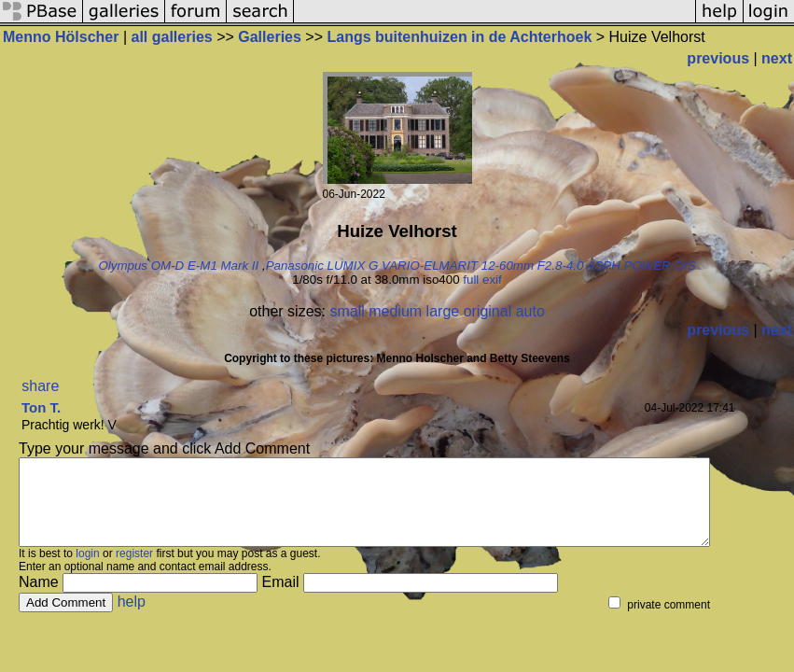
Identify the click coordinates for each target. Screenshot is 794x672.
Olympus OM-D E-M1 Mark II (178, 266)
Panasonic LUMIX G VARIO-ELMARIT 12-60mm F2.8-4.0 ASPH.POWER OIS (481, 266)
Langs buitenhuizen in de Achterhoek (459, 37)
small (347, 311)
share (40, 386)
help (132, 618)
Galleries (270, 37)
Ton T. (41, 407)
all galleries (172, 37)
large (443, 311)
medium (395, 311)
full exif (482, 280)
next (777, 58)
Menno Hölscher (61, 37)
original (488, 311)
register (134, 570)
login (87, 570)
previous (718, 58)
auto (530, 311)
